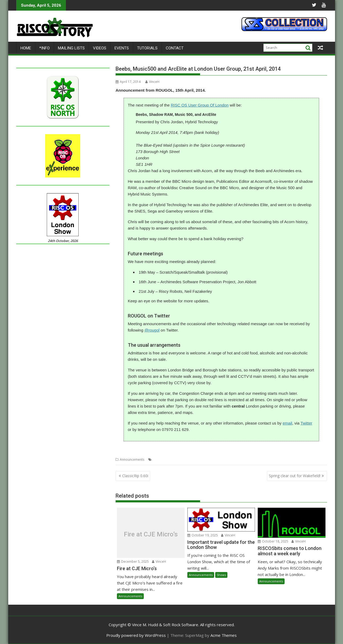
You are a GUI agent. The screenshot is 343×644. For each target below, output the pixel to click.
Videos (100, 48)
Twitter (306, 423)
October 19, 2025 (203, 535)
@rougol (152, 330)
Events (122, 48)
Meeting (203, 459)
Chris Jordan (162, 459)
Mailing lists (71, 48)
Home (26, 48)
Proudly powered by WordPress (136, 635)
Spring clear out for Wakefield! (295, 476)
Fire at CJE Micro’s (151, 534)
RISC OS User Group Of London (200, 105)
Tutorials (147, 48)
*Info (45, 48)
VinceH (152, 82)
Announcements (132, 459)
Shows (221, 575)
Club (177, 459)
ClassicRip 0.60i (135, 476)
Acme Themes (224, 635)
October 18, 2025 (273, 541)
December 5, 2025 (133, 562)
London (189, 459)
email (287, 423)
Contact (175, 48)
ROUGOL (217, 459)
